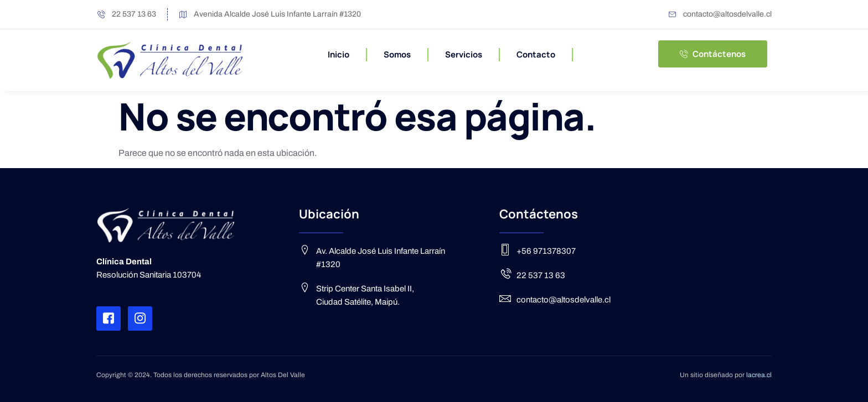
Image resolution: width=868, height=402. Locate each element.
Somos (397, 54)
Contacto (536, 54)
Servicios (464, 54)
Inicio (339, 54)
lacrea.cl (759, 375)
